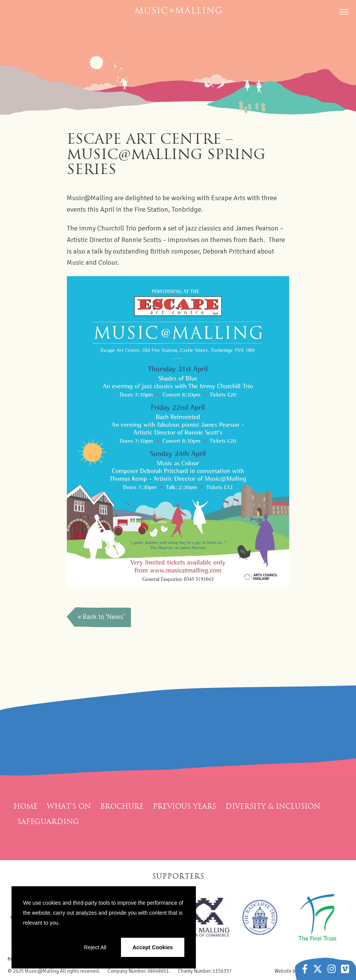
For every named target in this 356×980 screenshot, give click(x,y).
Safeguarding (48, 822)
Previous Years (185, 806)
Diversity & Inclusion (273, 806)
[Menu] (342, 15)
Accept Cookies (153, 947)
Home (26, 806)
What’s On (69, 806)
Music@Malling (42, 971)
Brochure (122, 806)
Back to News (99, 617)
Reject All (95, 947)
